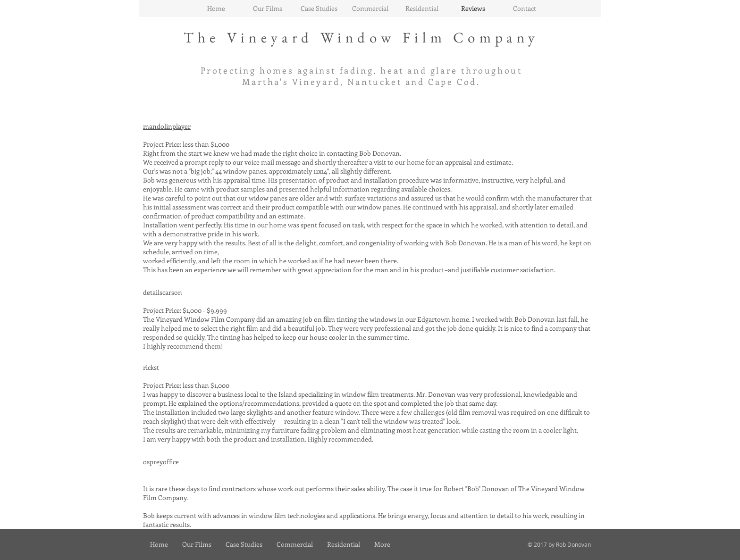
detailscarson (163, 292)
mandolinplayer (167, 126)
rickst (151, 367)
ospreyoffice (161, 462)
